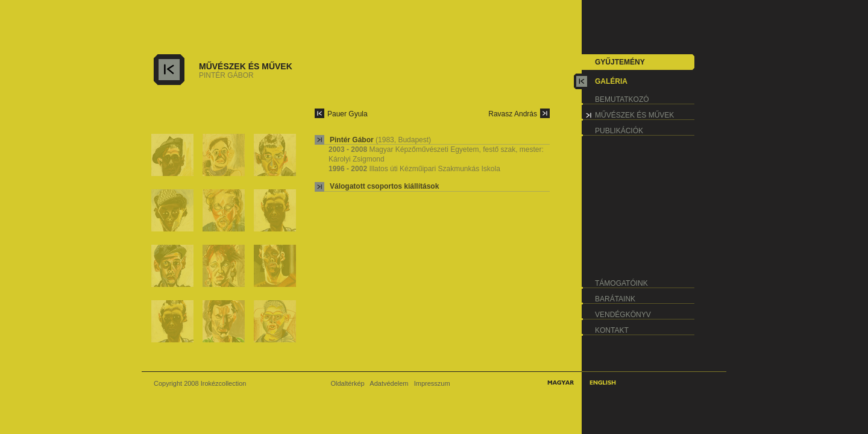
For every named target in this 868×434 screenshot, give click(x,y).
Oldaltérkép (347, 383)
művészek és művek (634, 115)
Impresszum (432, 383)
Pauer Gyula (348, 114)
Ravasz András (513, 114)
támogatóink (621, 283)
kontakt (612, 330)
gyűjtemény (620, 62)
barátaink (615, 299)
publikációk (619, 131)
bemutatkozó (622, 99)
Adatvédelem (389, 383)
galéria (611, 81)
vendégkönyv (623, 315)
